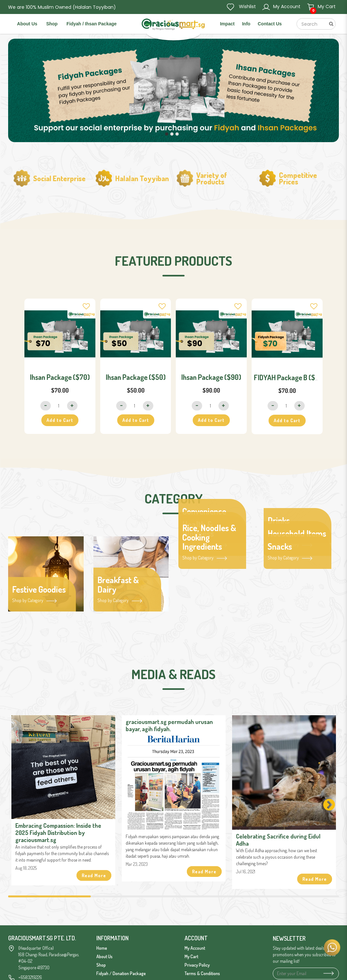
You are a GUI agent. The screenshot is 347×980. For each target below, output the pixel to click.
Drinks (279, 521)
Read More (94, 875)
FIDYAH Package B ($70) (290, 377)
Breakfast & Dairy (118, 585)
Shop (101, 965)
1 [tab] (49, 896)
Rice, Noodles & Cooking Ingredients (209, 537)
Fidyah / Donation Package (121, 973)
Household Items (297, 534)
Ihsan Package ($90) (211, 377)
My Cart (191, 956)
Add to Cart (60, 420)
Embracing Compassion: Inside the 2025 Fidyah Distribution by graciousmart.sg (58, 833)
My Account (195, 948)
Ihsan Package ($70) (60, 377)
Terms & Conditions (202, 973)
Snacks (280, 547)
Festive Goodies (39, 590)
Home (102, 948)
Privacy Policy (197, 965)
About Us (104, 956)
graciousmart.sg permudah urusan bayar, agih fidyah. (169, 725)
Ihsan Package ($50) (136, 377)
